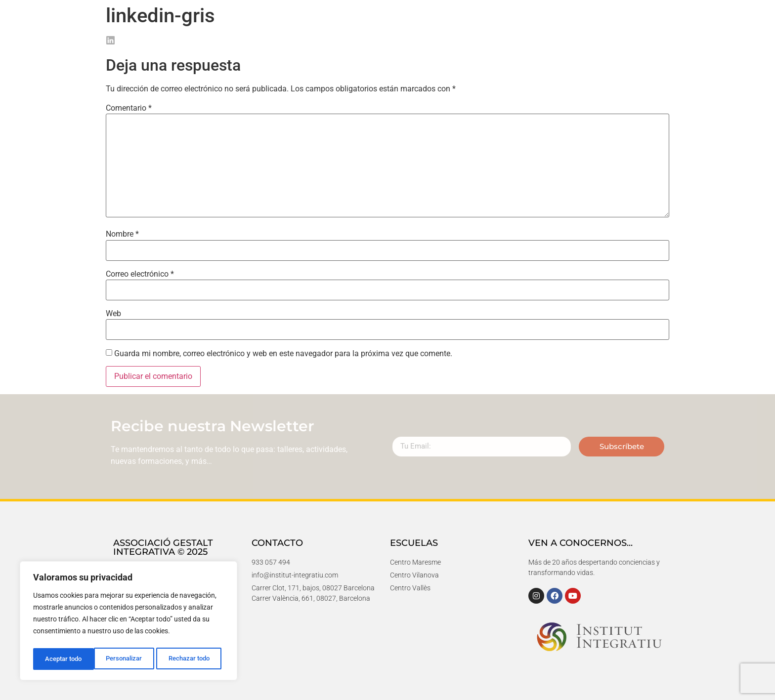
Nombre (122, 234)
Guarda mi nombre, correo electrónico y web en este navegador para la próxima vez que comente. (283, 354)
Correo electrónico (140, 274)
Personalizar (63, 659)
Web (113, 314)
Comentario (129, 108)
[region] (129, 622)
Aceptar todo (194, 659)
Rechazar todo (128, 659)
